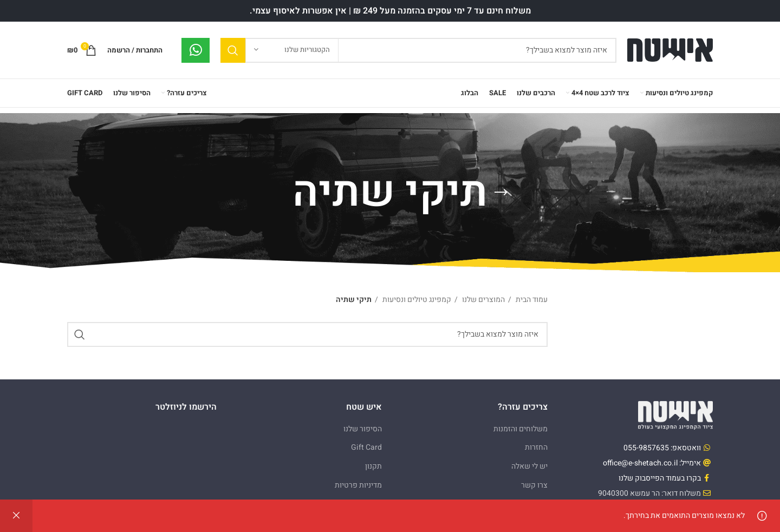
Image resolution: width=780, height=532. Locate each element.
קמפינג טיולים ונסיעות (416, 300)
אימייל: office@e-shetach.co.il (652, 463)
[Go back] (501, 193)
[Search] (418, 50)
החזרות (536, 447)
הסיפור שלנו (363, 429)
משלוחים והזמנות (521, 429)
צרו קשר (534, 485)
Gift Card (366, 447)
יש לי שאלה (529, 466)
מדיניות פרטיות (358, 485)
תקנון (373, 466)
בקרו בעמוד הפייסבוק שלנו (660, 478)
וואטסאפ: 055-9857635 (662, 448)
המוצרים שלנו (483, 300)
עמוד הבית (531, 300)
